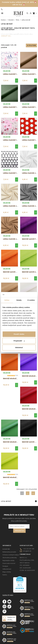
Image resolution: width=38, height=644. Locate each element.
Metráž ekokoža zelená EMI (15, 442)
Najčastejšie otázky (8, 561)
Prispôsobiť (19, 341)
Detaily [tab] (19, 300)
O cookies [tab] (31, 300)
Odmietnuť (19, 347)
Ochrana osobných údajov (11, 555)
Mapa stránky (7, 572)
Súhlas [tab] (7, 300)
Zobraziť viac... (6, 36)
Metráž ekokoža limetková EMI (17, 477)
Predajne (5, 566)
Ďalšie (33, 493)
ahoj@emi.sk (27, 551)
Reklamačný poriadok (9, 552)
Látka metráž (6, 501)
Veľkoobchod (7, 569)
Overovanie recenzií (9, 563)
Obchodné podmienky (10, 558)
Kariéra (5, 575)
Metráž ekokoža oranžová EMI (17, 379)
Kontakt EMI (6, 549)
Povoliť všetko (19, 334)
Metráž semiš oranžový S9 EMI (17, 272)
